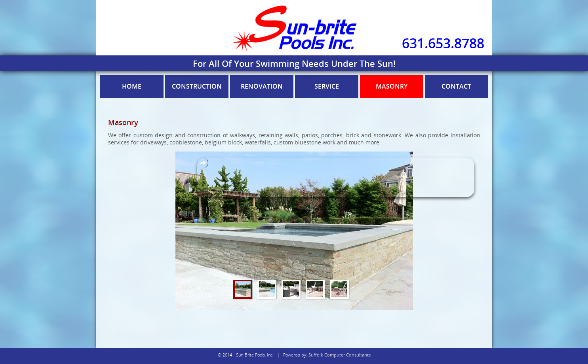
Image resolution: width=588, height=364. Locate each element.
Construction (197, 86)
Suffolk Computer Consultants (340, 355)
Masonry (392, 86)
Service (327, 86)
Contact (456, 86)
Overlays (203, 163)
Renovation (262, 86)
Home (132, 86)
